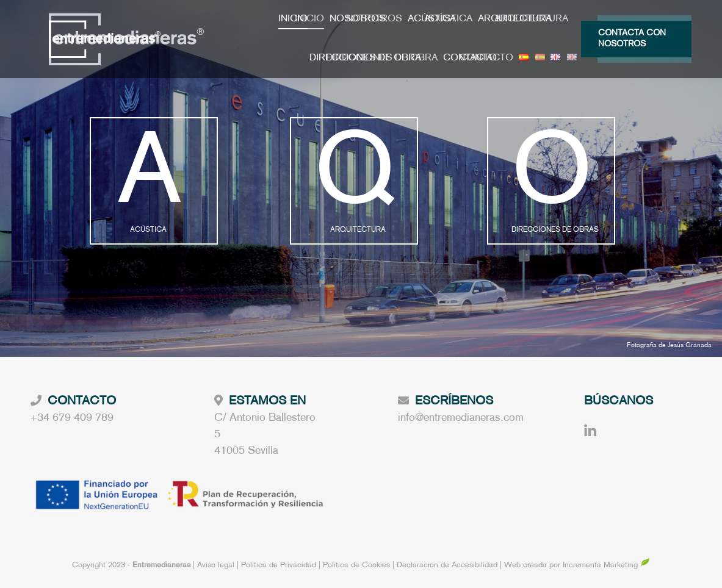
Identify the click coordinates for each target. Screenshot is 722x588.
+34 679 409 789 (72, 418)
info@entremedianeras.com (461, 418)
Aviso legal (217, 565)
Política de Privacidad (280, 565)
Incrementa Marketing (606, 565)
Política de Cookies (356, 565)
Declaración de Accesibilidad (447, 565)
